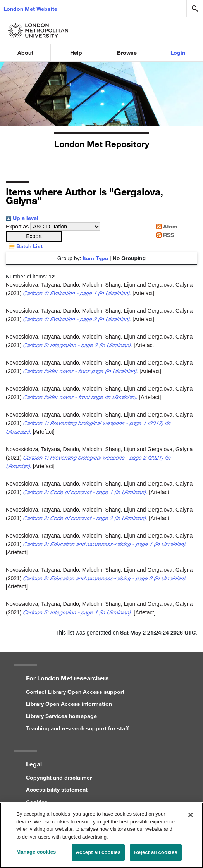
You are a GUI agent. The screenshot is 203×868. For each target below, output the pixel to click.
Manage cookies (36, 856)
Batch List (24, 246)
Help (76, 53)
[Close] (191, 819)
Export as (17, 227)
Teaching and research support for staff (77, 728)
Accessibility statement (57, 789)
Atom (165, 226)
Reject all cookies (156, 856)
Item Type (95, 258)
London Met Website (30, 9)
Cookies (37, 802)
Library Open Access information (69, 704)
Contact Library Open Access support (75, 692)
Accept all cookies (98, 856)
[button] (34, 236)
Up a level (22, 218)
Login (178, 53)
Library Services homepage (61, 716)
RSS (164, 235)
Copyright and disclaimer (59, 777)
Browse (127, 53)
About (25, 53)
